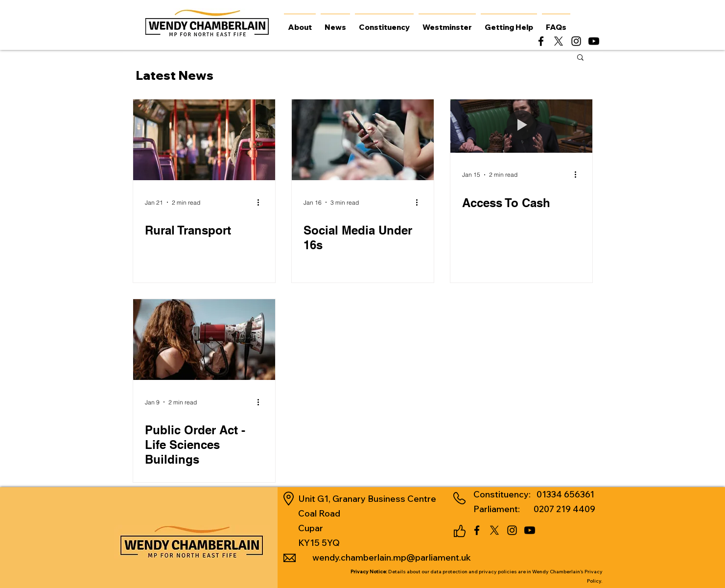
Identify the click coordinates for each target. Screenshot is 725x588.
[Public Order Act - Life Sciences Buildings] (204, 340)
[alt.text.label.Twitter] (559, 41)
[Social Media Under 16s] (363, 140)
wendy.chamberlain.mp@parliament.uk (392, 557)
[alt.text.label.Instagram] (576, 41)
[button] (580, 58)
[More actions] (262, 202)
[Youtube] (594, 41)
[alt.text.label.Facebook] (541, 41)
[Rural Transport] (204, 140)
